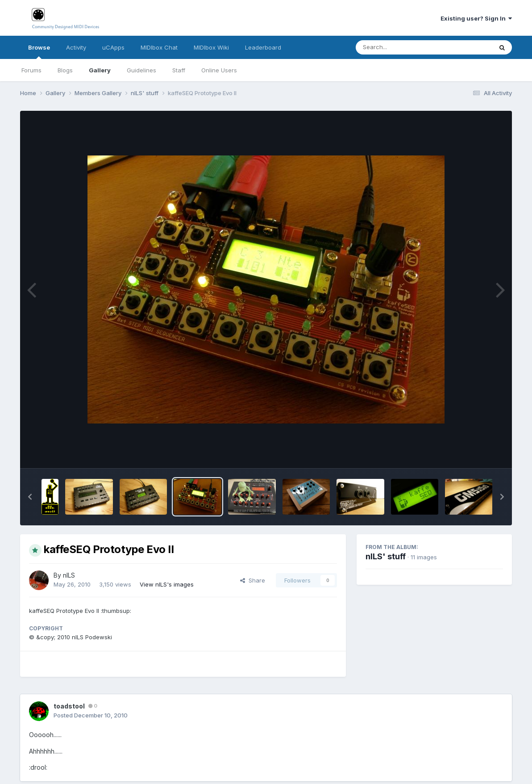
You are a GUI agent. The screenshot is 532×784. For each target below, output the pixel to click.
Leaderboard (263, 47)
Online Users (219, 70)
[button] (30, 497)
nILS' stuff (386, 556)
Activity (76, 47)
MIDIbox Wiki (211, 47)
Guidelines (141, 70)
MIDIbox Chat (159, 47)
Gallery (100, 70)
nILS (69, 575)
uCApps (113, 47)
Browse (39, 51)
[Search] (400, 47)
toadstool (69, 706)
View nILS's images (167, 584)
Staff (179, 70)
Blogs (65, 70)
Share (253, 580)
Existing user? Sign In (476, 18)
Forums (31, 70)
